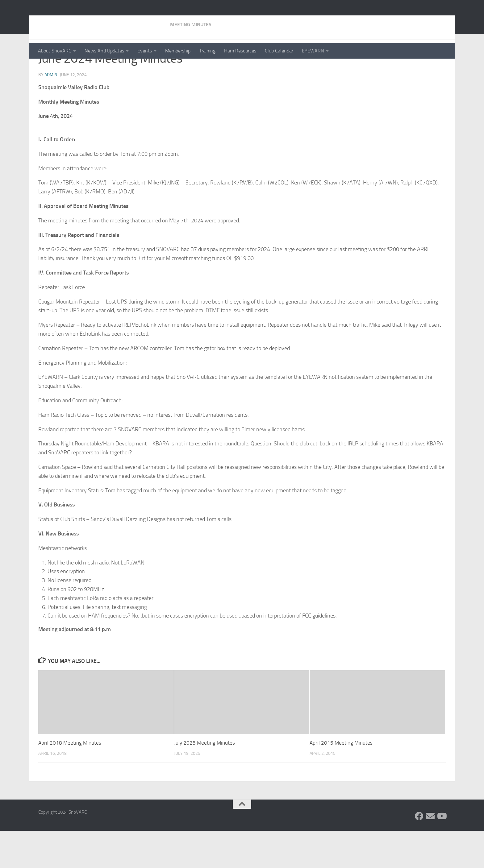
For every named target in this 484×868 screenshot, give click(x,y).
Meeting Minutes (59, 68)
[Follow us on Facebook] (419, 854)
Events (145, 51)
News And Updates (104, 51)
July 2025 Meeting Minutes (204, 780)
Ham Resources (240, 51)
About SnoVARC (55, 51)
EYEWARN (313, 51)
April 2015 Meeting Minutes (341, 780)
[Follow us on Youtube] (441, 854)
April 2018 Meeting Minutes (70, 780)
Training (207, 51)
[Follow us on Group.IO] (430, 854)
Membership (178, 51)
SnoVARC (64, 21)
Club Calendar (279, 51)
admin (51, 112)
